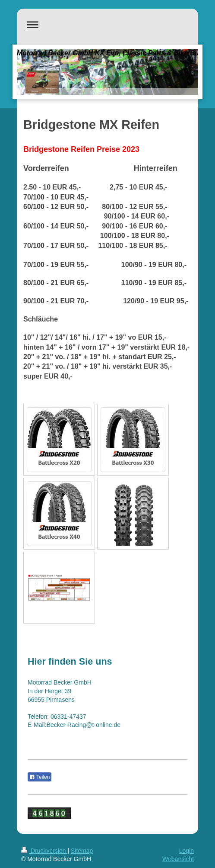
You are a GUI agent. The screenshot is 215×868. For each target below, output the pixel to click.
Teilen (40, 777)
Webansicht (178, 859)
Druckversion (44, 851)
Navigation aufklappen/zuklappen (107, 24)
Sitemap (82, 851)
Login (187, 851)
